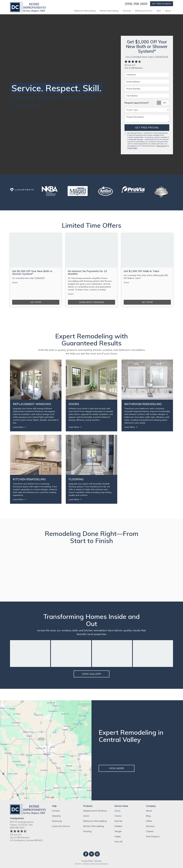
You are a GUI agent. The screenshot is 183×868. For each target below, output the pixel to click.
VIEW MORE (117, 768)
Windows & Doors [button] (144, 11)
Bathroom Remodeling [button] (85, 11)
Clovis (117, 811)
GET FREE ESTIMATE (162, 4)
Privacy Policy (132, 148)
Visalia (118, 837)
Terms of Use (161, 146)
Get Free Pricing (147, 128)
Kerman (119, 821)
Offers (149, 821)
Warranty (56, 816)
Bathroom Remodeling (95, 821)
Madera (118, 826)
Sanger (118, 831)
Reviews (150, 826)
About (149, 811)
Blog (148, 816)
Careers (150, 831)
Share (15, 282)
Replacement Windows (95, 811)
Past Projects (153, 837)
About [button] (168, 11)
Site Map (98, 861)
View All (118, 842)
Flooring (87, 831)
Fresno (118, 816)
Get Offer (36, 302)
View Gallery (92, 674)
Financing (57, 821)
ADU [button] (159, 11)
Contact (56, 811)
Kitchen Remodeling (94, 826)
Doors (86, 816)
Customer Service (61, 826)
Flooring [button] (127, 11)
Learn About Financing (92, 302)
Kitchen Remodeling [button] (109, 11)
